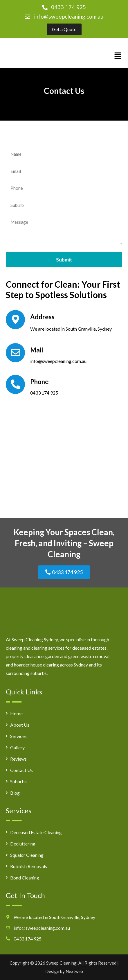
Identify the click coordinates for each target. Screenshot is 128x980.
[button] (118, 56)
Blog (15, 793)
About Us (20, 725)
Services (18, 736)
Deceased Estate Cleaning (36, 832)
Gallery (17, 747)
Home (16, 713)
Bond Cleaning (25, 878)
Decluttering (23, 844)
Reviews (18, 759)
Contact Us (21, 770)
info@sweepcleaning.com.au (69, 16)
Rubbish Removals (29, 866)
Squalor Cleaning (27, 855)
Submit (64, 260)
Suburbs (18, 781)
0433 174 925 (44, 393)
